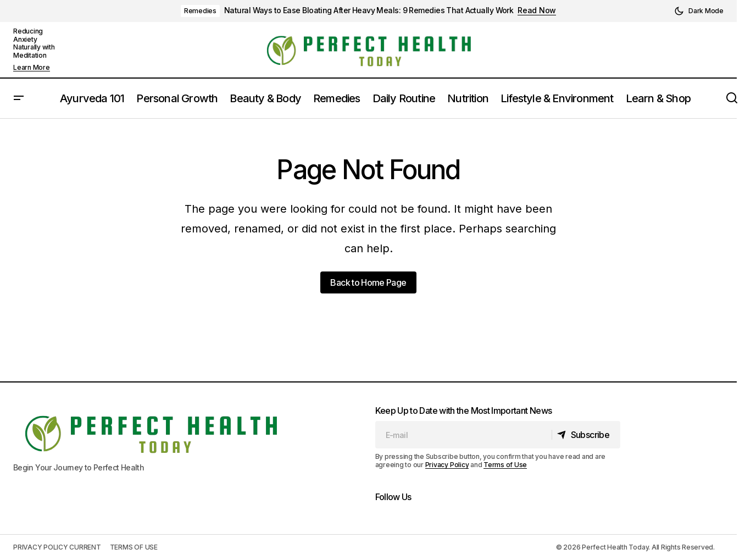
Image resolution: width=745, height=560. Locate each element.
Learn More (32, 68)
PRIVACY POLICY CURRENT (57, 547)
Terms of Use (505, 465)
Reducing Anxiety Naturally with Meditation (34, 43)
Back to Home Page (368, 282)
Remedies (200, 11)
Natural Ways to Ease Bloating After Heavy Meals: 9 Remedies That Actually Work (369, 10)
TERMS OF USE (134, 547)
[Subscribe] (585, 435)
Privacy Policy (447, 465)
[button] (699, 11)
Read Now (537, 10)
